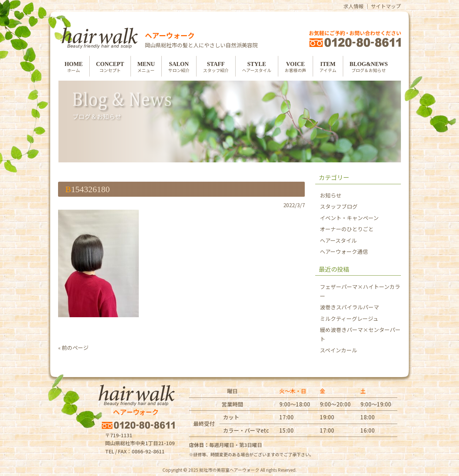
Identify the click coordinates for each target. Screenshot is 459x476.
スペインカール (339, 350)
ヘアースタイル (338, 240)
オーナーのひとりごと (347, 229)
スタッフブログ (339, 206)
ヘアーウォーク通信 (344, 251)
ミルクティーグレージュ (349, 318)
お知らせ (331, 195)
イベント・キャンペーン (349, 218)
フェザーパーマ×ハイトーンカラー (360, 291)
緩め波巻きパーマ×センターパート (360, 334)
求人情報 (354, 6)
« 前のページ (73, 348)
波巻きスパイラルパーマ (349, 307)
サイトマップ (386, 6)
